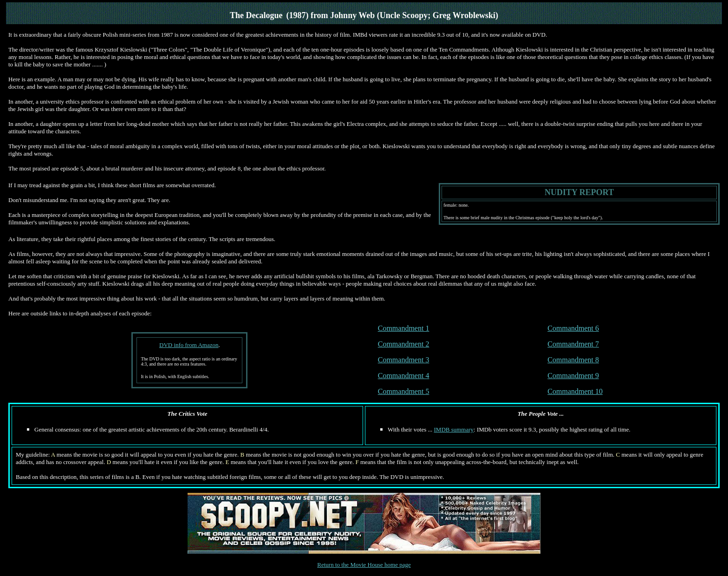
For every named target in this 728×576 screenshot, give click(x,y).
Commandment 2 (404, 344)
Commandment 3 (404, 360)
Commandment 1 (404, 328)
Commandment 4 (404, 376)
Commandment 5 (404, 391)
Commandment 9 (573, 376)
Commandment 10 (575, 391)
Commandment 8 (573, 360)
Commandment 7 (573, 344)
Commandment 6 (573, 328)
